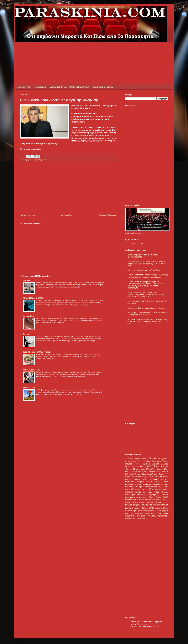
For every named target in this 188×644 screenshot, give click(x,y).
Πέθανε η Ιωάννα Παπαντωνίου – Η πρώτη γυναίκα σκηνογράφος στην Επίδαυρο (147, 314)
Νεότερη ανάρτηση (28, 215)
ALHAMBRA (129, 459)
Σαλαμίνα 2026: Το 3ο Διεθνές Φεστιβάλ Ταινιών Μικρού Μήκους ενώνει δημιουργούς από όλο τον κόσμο (147, 264)
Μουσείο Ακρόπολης (143, 484)
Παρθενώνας (130, 487)
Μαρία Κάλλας (154, 482)
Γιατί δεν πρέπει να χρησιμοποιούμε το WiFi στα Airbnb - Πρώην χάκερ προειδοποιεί (67, 300)
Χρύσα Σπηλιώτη (141, 489)
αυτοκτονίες (147, 492)
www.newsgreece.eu (32, 370)
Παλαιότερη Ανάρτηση (107, 215)
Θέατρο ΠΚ (163, 474)
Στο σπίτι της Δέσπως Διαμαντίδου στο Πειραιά (146, 308)
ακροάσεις (163, 489)
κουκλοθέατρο (131, 511)
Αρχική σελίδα (24, 87)
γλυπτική (165, 492)
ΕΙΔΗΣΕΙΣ (27, 280)
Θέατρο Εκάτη (143, 472)
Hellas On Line (29, 388)
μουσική (139, 513)
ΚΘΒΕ (166, 477)
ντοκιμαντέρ (150, 513)
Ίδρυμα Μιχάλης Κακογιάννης (149, 461)
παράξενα (130, 516)
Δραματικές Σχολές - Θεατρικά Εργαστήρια (70, 87)
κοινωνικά (148, 508)
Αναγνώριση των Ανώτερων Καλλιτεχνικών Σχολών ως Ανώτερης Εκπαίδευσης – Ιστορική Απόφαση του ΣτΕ (148, 321)
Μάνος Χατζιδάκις (150, 479)
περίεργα (141, 516)
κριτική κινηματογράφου (146, 511)
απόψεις (129, 492)
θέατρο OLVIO (162, 497)
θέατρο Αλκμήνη (132, 500)
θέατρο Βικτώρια (145, 500)
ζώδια (152, 497)
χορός (146, 519)
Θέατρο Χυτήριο (142, 477)
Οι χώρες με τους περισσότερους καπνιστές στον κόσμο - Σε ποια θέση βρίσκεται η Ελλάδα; (70, 336)
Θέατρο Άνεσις (131, 472)
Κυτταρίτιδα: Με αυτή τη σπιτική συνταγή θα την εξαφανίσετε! (58, 318)
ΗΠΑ (135, 469)
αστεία (138, 492)
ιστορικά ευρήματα (133, 505)
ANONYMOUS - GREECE (33, 298)
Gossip (153, 458)
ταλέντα (141, 519)
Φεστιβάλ (130, 489)
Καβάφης (129, 479)
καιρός (145, 505)
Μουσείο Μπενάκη (161, 484)
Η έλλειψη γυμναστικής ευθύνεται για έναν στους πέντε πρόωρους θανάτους (64, 390)
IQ (126, 461)
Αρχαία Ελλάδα (160, 464)
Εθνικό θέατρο (152, 466)
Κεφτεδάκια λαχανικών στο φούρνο (49, 354)
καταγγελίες (163, 505)
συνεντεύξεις (131, 518)
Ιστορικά (153, 477)
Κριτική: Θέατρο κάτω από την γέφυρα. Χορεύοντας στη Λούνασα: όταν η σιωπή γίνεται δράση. (148, 276)
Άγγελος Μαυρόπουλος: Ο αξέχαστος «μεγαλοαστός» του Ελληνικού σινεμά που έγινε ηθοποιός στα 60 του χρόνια (146, 295)
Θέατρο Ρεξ (130, 477)
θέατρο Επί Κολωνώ (160, 500)
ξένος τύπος (163, 513)
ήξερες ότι (153, 489)
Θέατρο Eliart (162, 469)
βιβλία (157, 492)
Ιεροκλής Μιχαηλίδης (34, 160)
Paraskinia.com (137, 244)
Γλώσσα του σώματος (134, 467)
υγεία (44, 160)
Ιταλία (160, 477)
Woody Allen (132, 461)
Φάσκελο (27, 334)
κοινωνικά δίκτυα (161, 508)
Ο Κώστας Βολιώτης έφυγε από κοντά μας (144, 270)
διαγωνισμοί (130, 495)
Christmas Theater (141, 459)
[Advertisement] (73, 49)
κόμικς (159, 511)
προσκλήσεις (163, 516)
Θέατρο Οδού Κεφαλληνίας (146, 474)
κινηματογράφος (133, 508)
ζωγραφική (142, 497)
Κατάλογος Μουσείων (103, 87)
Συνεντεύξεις (40, 87)
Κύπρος (137, 479)
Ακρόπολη (146, 464)
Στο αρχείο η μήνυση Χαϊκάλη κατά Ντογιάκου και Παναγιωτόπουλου (61, 372)
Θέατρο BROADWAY (147, 469)
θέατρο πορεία (162, 502)
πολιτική (152, 516)
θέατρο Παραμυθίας (147, 502)
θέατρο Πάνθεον (132, 502)
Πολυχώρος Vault (143, 487)
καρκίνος (153, 505)
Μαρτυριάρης (28, 316)
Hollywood (163, 459)
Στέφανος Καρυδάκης (160, 487)
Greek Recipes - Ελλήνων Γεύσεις (37, 352)
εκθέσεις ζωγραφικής (148, 494)
